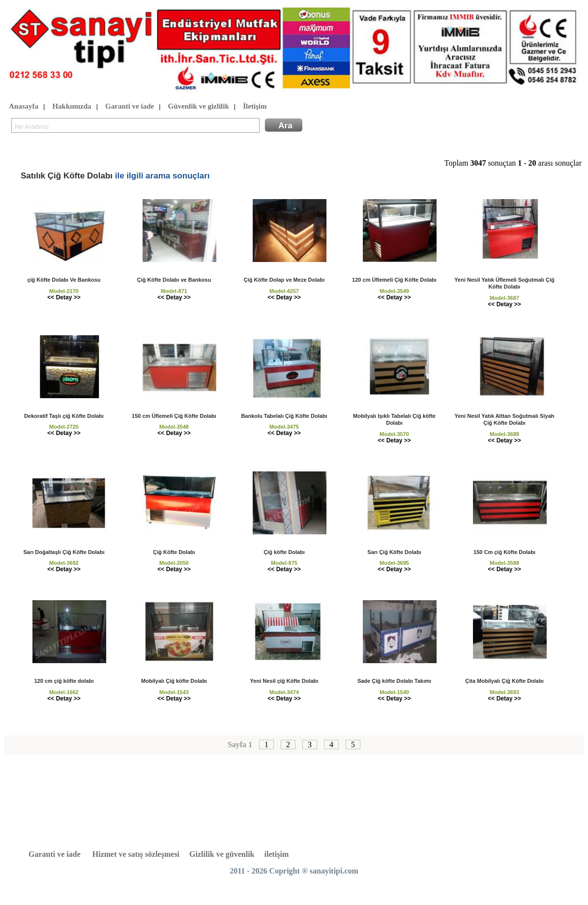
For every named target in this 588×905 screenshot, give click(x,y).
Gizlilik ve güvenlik (222, 854)
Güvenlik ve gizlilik (199, 107)
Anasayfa (24, 107)
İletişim (255, 107)
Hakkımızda (72, 107)
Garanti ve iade (130, 107)
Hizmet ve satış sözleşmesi (136, 854)
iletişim (277, 854)
